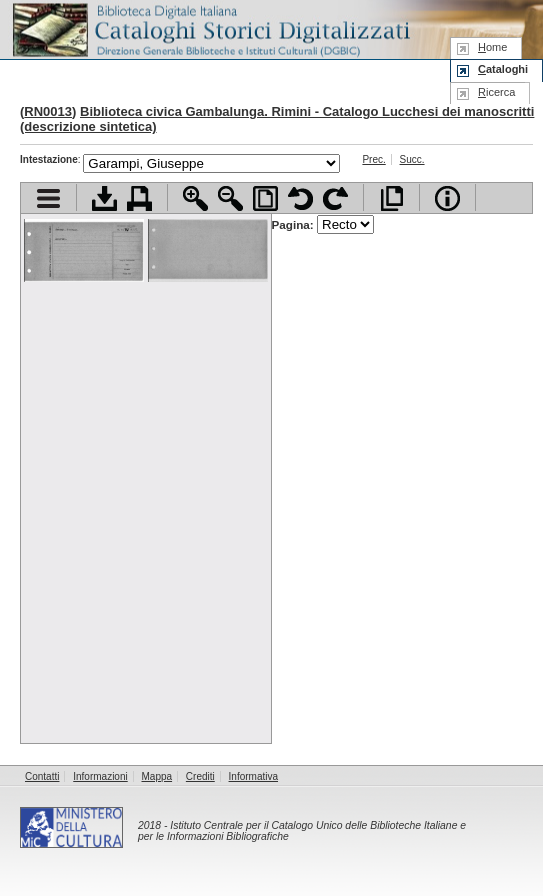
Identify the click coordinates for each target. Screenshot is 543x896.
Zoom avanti (195, 198)
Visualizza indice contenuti (48, 198)
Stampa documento (139, 198)
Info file (447, 198)
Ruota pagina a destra (335, 198)
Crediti (200, 776)
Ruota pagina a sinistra (300, 198)
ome (492, 47)
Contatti (42, 776)
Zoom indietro (230, 198)
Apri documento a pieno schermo (391, 198)
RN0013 (48, 111)
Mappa (157, 776)
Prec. (373, 159)
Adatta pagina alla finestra (265, 198)
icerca (496, 92)
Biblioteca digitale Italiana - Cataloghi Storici (210, 28)
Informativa (253, 776)
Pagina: (323, 224)
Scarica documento (104, 198)
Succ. (412, 159)
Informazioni (100, 776)
